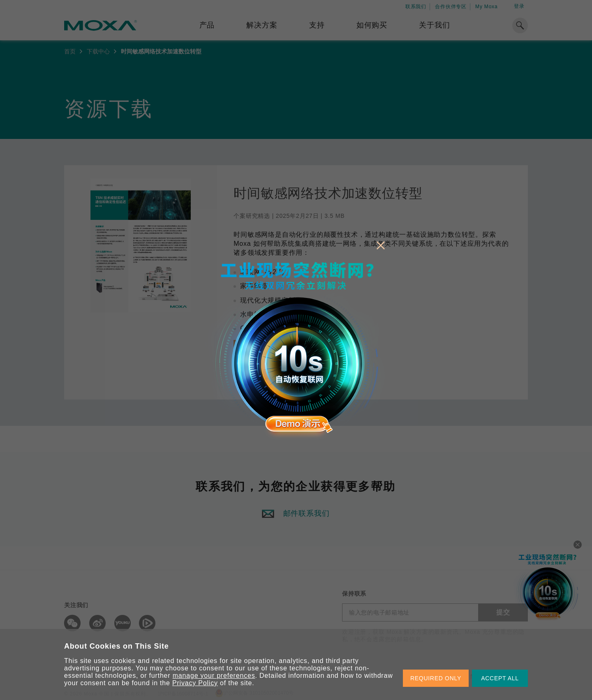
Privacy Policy (195, 683)
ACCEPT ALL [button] (500, 678)
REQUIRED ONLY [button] (436, 678)
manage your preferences (214, 676)
